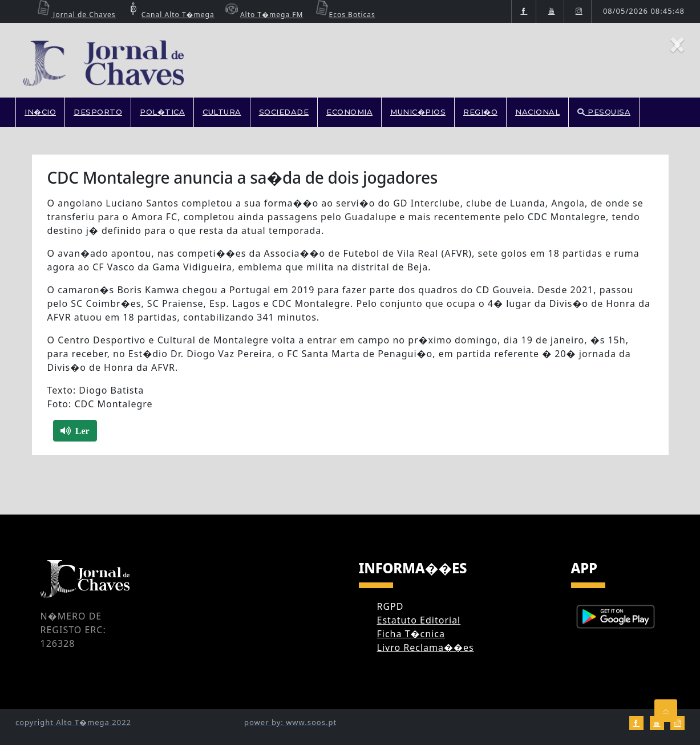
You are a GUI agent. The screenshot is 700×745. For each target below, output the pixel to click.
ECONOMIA (349, 112)
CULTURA (222, 112)
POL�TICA (162, 112)
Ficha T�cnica (411, 634)
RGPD (391, 606)
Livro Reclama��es (426, 647)
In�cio (40, 112)
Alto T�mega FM (263, 15)
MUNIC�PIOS (418, 112)
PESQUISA (604, 112)
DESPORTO (98, 112)
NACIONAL (537, 112)
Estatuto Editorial (419, 620)
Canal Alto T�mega (169, 15)
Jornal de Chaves (75, 15)
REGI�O (480, 112)
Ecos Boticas (344, 15)
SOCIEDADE (284, 112)
